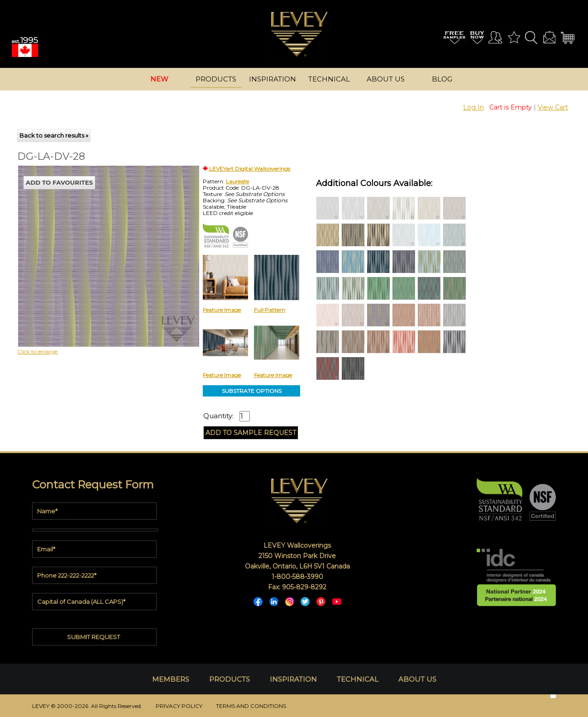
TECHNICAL (358, 679)
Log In (473, 107)
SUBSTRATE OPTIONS (252, 391)
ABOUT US (417, 679)
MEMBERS (171, 679)
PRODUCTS (229, 679)
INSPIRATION (293, 679)
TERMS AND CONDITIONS (251, 706)
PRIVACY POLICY (179, 706)
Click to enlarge (37, 351)
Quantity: (218, 416)
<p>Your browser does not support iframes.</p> (92, 245)
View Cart (553, 107)
